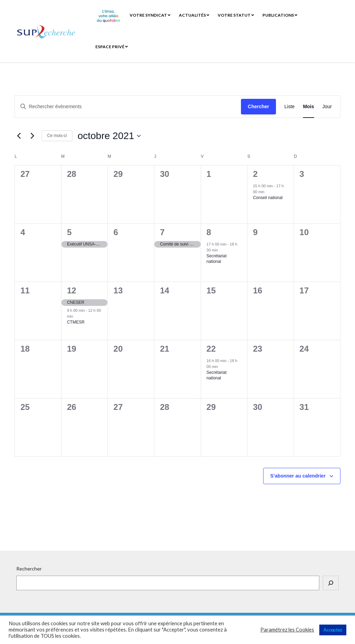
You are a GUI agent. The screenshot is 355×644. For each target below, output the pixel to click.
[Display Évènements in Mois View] (309, 107)
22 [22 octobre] (211, 349)
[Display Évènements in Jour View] (327, 107)
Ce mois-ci (57, 136)
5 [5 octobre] (69, 232)
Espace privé (112, 47)
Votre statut (236, 15)
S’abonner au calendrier (298, 476)
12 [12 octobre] (72, 290)
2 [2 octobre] (255, 174)
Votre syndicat (150, 15)
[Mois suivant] (32, 136)
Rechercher (29, 569)
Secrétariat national (217, 259)
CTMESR (76, 322)
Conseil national (268, 198)
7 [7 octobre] (162, 232)
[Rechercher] (331, 583)
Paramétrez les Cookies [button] (287, 630)
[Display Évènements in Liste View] (289, 107)
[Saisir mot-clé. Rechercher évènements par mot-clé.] (128, 107)
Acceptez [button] (333, 630)
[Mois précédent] (19, 136)
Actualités (194, 15)
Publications (280, 15)
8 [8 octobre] (209, 232)
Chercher (258, 106)
